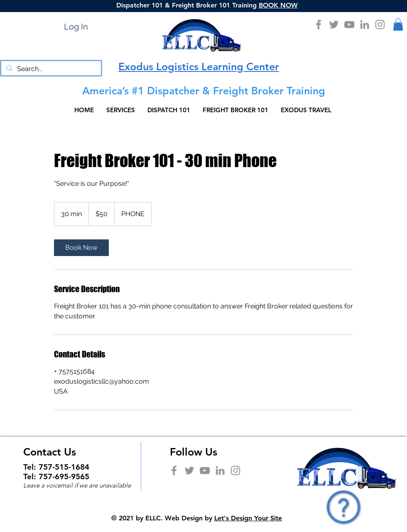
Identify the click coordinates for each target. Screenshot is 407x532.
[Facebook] (319, 25)
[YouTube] (349, 25)
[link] (81, 248)
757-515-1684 (64, 467)
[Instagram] (380, 25)
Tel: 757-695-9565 (56, 477)
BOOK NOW (278, 5)
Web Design (184, 518)
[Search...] (50, 69)
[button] (398, 25)
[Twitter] (334, 25)
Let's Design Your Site (248, 518)
